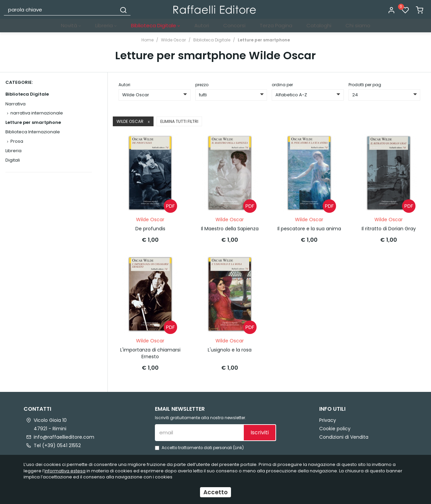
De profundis (150, 228)
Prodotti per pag (365, 85)
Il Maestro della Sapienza (230, 228)
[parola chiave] (60, 9)
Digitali (13, 160)
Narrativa (15, 104)
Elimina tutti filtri (179, 121)
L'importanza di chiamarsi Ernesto (150, 352)
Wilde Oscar (173, 40)
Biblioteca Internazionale (33, 132)
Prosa (17, 141)
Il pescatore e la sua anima (309, 228)
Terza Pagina (276, 25)
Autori (202, 25)
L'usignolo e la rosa (230, 348)
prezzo (202, 85)
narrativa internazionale (37, 113)
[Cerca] (123, 9)
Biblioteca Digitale (156, 25)
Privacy (328, 419)
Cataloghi (319, 25)
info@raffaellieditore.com (64, 436)
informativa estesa (65, 471)
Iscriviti (260, 431)
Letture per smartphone (264, 40)
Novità (71, 25)
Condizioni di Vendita (344, 436)
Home (147, 40)
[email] (199, 431)
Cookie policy (335, 427)
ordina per (282, 85)
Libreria (106, 25)
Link (238, 446)
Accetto (215, 492)
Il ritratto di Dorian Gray (389, 228)
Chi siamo (358, 25)
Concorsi (234, 25)
